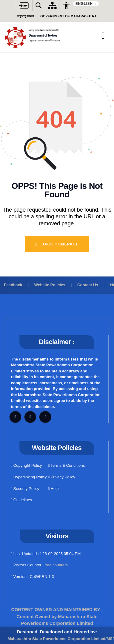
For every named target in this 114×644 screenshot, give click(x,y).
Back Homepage (57, 244)
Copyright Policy (26, 465)
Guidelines (21, 500)
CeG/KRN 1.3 (42, 577)
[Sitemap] (52, 5)
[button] (24, 5)
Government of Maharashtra (69, 16)
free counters (56, 565)
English (85, 4)
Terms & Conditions (67, 465)
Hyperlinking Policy (29, 477)
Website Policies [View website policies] (50, 285)
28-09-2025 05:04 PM (60, 554)
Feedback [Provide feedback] (13, 285)
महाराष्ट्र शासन (26, 16)
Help (54, 489)
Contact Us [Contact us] (88, 285)
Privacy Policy (62, 477)
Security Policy (25, 489)
